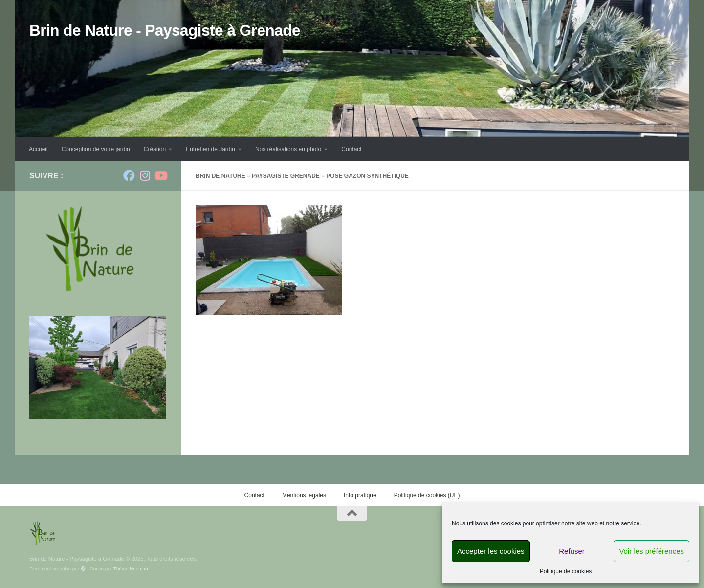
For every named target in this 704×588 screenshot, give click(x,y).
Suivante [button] (141, 374)
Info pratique (360, 495)
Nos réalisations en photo (288, 149)
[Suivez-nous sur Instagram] (145, 175)
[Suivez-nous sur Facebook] (129, 175)
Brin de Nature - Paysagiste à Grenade (165, 30)
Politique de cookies (566, 571)
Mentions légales (304, 495)
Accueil (38, 149)
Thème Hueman (131, 569)
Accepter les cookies (491, 551)
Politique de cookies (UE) (427, 495)
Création (155, 149)
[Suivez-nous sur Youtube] (160, 175)
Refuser (572, 551)
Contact (351, 149)
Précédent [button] (121, 374)
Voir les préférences (651, 551)
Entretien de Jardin (210, 149)
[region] (98, 368)
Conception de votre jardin (96, 149)
